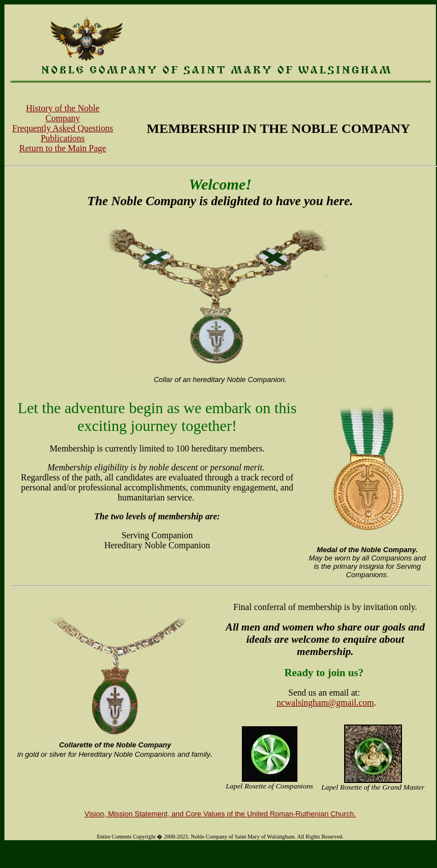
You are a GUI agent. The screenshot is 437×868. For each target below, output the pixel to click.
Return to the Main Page (63, 148)
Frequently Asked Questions (63, 128)
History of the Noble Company (63, 113)
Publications (63, 138)
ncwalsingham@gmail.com (325, 703)
